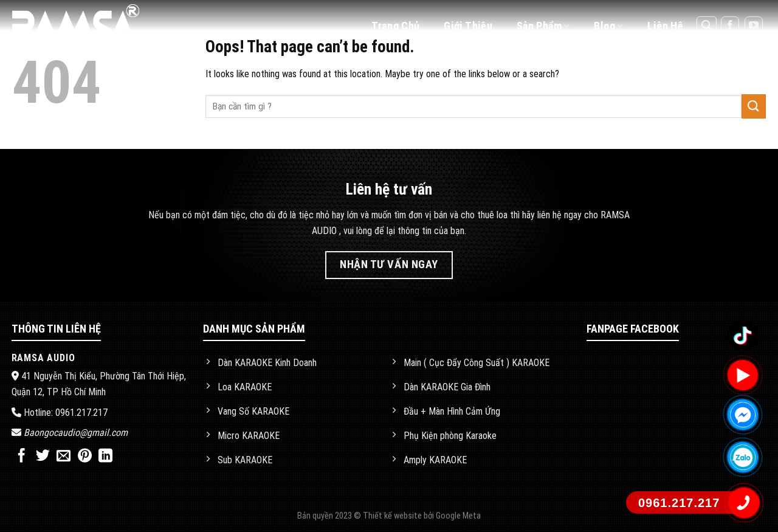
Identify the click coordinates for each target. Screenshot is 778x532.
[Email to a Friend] (64, 457)
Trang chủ (395, 26)
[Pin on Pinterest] (85, 457)
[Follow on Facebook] (730, 26)
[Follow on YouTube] (754, 26)
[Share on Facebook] (22, 457)
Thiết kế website (393, 516)
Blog (608, 26)
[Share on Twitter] (43, 457)
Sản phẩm (543, 26)
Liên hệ (665, 26)
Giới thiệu (468, 26)
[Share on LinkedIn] (105, 457)
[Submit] (754, 106)
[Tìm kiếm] (707, 26)
